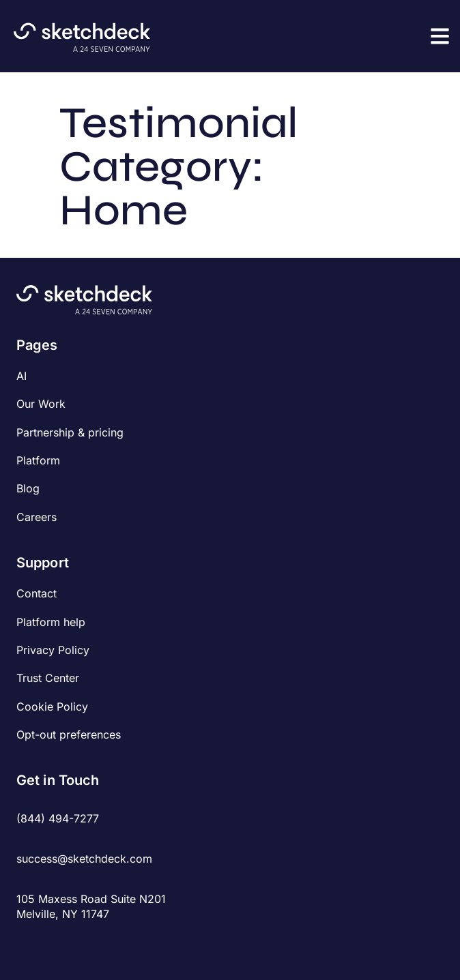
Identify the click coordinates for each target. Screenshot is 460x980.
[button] (440, 36)
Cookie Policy (52, 707)
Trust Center (48, 678)
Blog (28, 488)
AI (21, 376)
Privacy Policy (53, 650)
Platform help (51, 622)
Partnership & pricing (70, 432)
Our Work (41, 404)
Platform (38, 460)
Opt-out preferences (69, 734)
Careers (37, 517)
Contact (37, 593)
